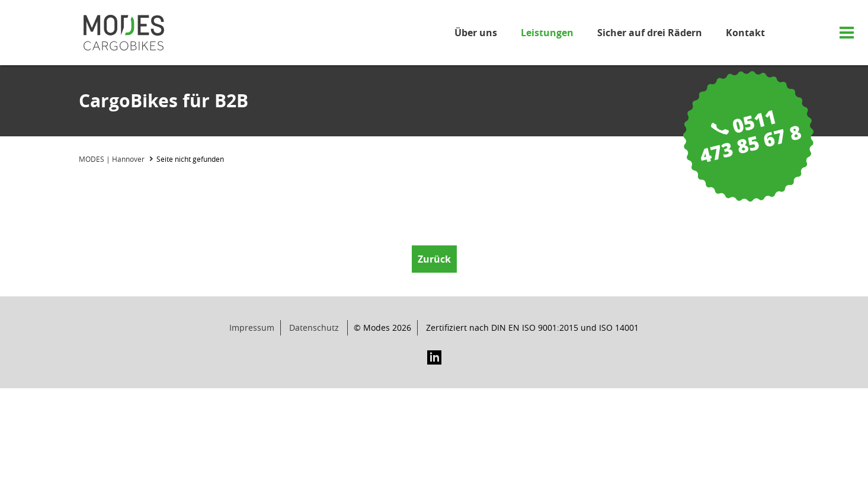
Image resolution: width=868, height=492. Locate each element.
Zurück (434, 259)
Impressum (252, 328)
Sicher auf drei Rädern (650, 33)
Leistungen (547, 33)
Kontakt (745, 33)
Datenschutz (314, 328)
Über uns (476, 33)
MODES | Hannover (112, 159)
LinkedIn (434, 357)
